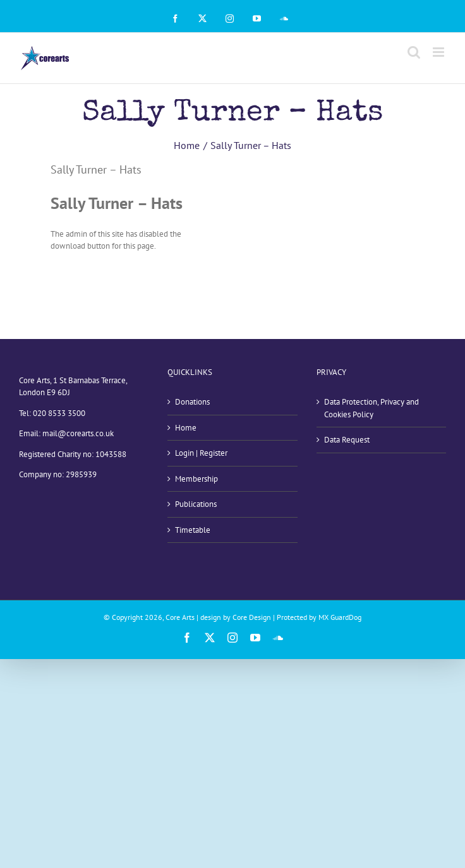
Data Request (347, 440)
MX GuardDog (340, 617)
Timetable (193, 530)
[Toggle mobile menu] (439, 52)
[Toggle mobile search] (414, 52)
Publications (196, 504)
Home (186, 428)
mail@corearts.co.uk (78, 433)
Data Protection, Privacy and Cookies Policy (371, 408)
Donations (192, 402)
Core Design (252, 617)
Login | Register (201, 453)
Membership (196, 479)
